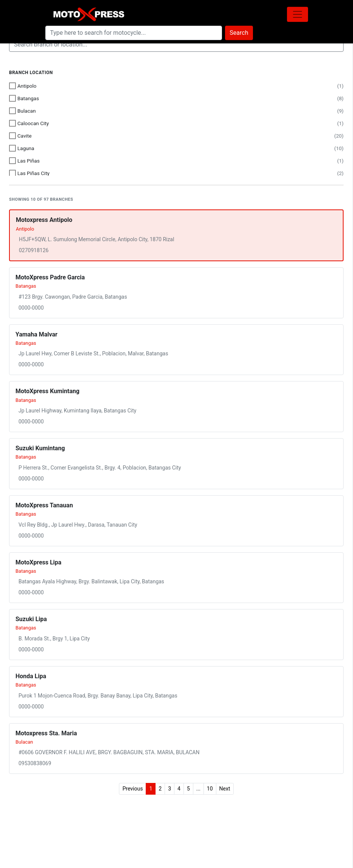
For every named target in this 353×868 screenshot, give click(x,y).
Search (239, 33)
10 (210, 789)
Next (225, 789)
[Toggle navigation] (298, 14)
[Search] (134, 33)
